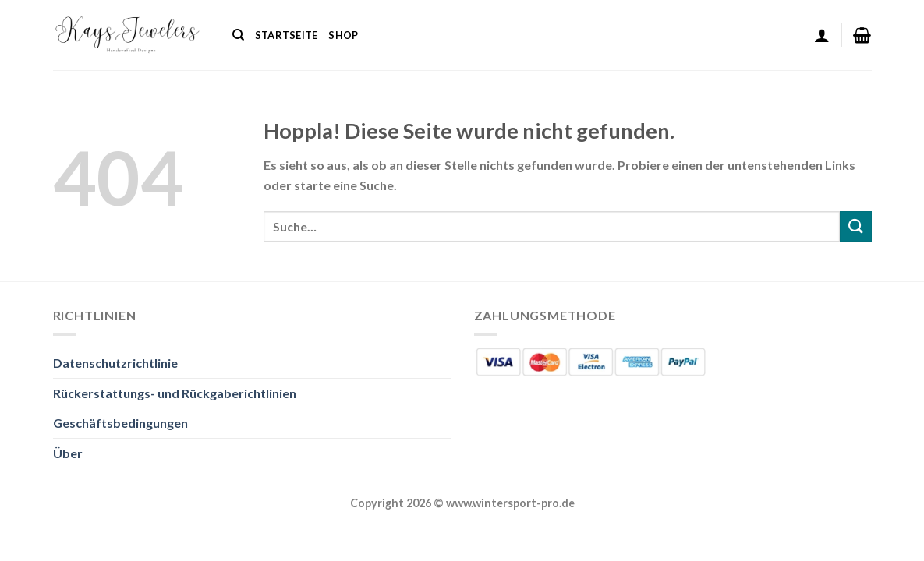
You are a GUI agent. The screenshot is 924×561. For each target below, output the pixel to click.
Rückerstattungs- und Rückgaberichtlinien (175, 393)
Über (68, 453)
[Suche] (238, 35)
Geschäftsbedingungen (120, 423)
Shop (343, 35)
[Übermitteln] (855, 226)
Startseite (287, 35)
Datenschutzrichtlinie (115, 363)
